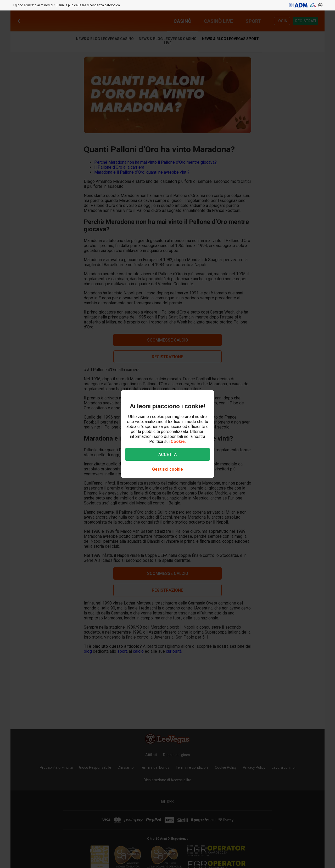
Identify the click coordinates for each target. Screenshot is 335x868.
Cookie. (178, 441)
